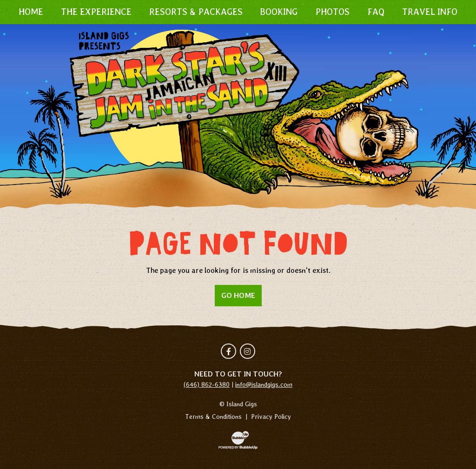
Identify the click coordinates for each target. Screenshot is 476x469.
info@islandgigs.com (264, 384)
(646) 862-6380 (207, 384)
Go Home (238, 295)
